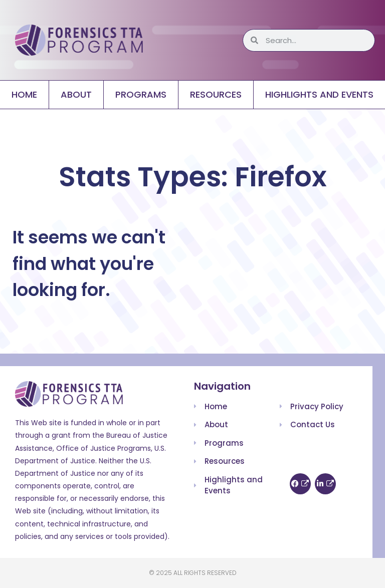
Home (24, 94)
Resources (216, 94)
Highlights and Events (319, 94)
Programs (141, 94)
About (76, 94)
